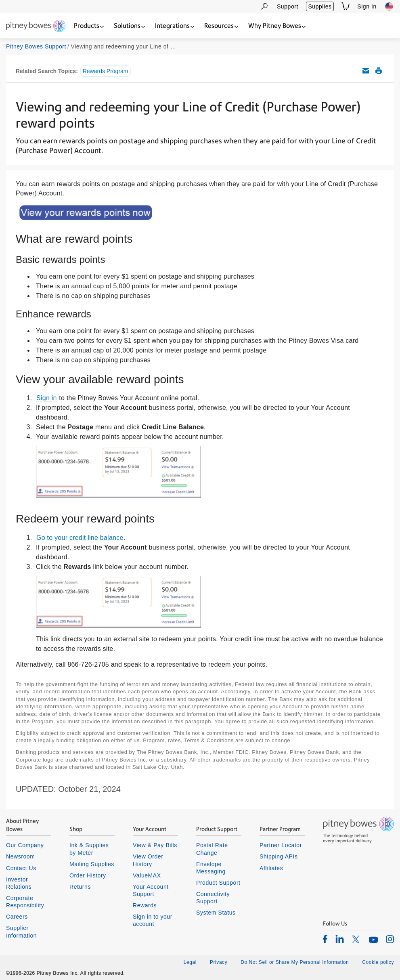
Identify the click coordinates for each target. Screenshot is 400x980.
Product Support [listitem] (218, 883)
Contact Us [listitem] (21, 868)
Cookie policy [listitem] (378, 962)
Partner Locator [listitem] (281, 845)
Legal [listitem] (190, 962)
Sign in (47, 398)
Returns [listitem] (80, 887)
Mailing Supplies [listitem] (92, 864)
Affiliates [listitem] (271, 868)
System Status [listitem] (216, 913)
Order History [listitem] (88, 875)
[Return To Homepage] (36, 26)
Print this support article (379, 71)
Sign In (367, 6)
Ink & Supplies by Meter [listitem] (89, 849)
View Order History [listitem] (148, 860)
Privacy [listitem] (219, 962)
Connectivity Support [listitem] (213, 898)
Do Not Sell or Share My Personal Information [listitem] (295, 962)
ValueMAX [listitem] (147, 875)
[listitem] (325, 939)
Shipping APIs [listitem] (279, 856)
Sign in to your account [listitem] (153, 920)
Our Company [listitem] (25, 845)
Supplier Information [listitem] (21, 932)
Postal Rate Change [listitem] (212, 849)
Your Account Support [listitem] (151, 890)
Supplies (320, 6)
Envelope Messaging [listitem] (211, 868)
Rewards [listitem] (145, 905)
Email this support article (366, 71)
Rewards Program (106, 71)
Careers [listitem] (17, 917)
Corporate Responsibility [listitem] (25, 902)
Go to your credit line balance (80, 538)
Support (288, 6)
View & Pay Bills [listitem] (155, 845)
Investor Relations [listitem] (19, 883)
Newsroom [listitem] (20, 856)
